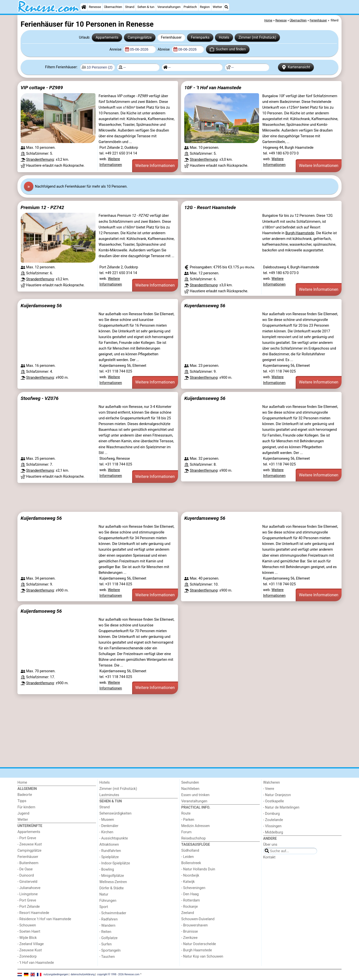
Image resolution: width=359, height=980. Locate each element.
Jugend (23, 813)
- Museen (107, 820)
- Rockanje (189, 907)
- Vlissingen (272, 826)
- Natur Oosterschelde (199, 944)
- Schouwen (27, 925)
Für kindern (26, 807)
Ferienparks (200, 38)
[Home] (84, 7)
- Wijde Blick (27, 938)
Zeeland (188, 913)
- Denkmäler (109, 826)
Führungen (108, 901)
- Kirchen (106, 832)
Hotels (224, 38)
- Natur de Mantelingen (281, 807)
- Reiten (105, 932)
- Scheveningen (193, 888)
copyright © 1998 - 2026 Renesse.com (118, 974)
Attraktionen (109, 845)
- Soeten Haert (29, 932)
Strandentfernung (40, 160)
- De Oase (25, 869)
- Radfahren (109, 919)
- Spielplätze (109, 857)
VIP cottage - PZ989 (42, 88)
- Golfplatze (109, 938)
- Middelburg (273, 832)
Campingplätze (140, 38)
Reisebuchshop (193, 838)
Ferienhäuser (171, 38)
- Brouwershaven (194, 925)
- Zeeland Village (31, 944)
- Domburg (272, 814)
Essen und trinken (195, 795)
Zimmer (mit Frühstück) (257, 38)
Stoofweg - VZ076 (40, 398)
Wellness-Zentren (113, 882)
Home (22, 783)
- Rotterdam (191, 900)
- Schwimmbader (113, 913)
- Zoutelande (273, 820)
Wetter (217, 7)
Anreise (116, 49)
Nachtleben (190, 789)
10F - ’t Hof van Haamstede (213, 88)
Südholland (190, 851)
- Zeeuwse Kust (30, 844)
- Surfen (106, 944)
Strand (130, 7)
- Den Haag (190, 894)
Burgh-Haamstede (300, 233)
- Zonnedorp (27, 956)
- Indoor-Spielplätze (115, 863)
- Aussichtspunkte (114, 838)
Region (205, 7)
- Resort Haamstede (33, 913)
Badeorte (25, 795)
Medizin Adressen (195, 826)
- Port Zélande (29, 907)
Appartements (107, 38)
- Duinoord (26, 875)
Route (186, 813)
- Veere (269, 789)
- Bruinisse (190, 932)
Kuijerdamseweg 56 (41, 306)
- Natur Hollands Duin (198, 869)
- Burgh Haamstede (197, 950)
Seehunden (190, 783)
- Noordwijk (190, 875)
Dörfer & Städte (112, 888)
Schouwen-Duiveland (198, 919)
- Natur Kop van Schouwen (202, 956)
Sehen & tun (146, 7)
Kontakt (269, 857)
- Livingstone (28, 894)
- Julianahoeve (29, 888)
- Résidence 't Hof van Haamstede (44, 919)
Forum (186, 832)
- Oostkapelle (274, 801)
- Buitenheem (28, 863)
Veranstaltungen (169, 7)
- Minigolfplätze (112, 876)
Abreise (164, 49)
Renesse (95, 7)
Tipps (22, 801)
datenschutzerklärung (83, 974)
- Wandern (107, 926)
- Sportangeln (110, 950)
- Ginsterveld (27, 882)
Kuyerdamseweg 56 (205, 306)
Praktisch (190, 7)
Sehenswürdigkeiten (116, 813)
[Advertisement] (167, 497)
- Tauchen (107, 957)
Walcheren (272, 783)
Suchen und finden (228, 49)
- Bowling (107, 869)
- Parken (188, 820)
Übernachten (113, 7)
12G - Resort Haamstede (210, 207)
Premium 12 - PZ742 (42, 207)
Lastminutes (109, 795)
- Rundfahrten (110, 851)
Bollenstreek (191, 863)
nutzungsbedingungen (56, 974)
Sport (104, 907)
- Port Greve (27, 838)
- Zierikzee (189, 938)
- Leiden (187, 857)
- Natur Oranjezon (277, 795)
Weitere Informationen (155, 166)
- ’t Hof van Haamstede (36, 963)
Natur (104, 894)
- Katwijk (188, 882)
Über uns (270, 845)
